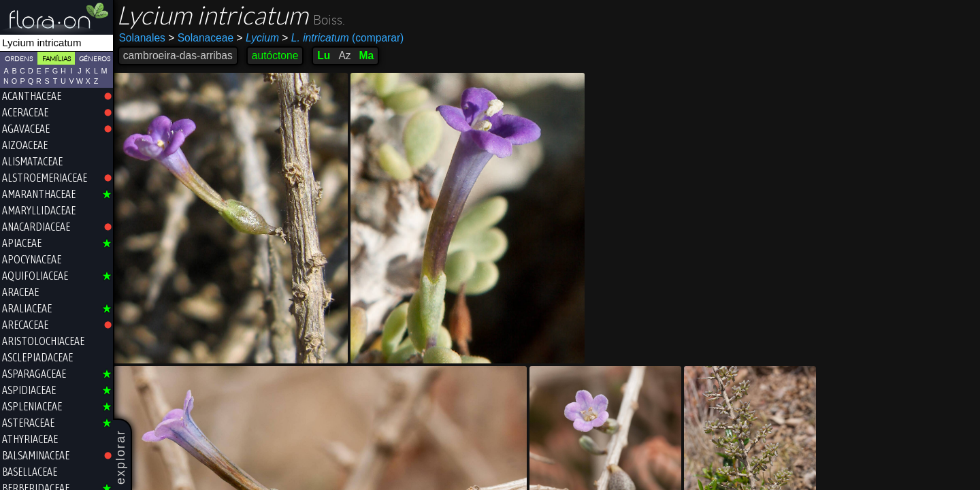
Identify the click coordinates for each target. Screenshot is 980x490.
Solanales (143, 38)
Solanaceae (202, 38)
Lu (325, 55)
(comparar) (344, 38)
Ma (367, 55)
